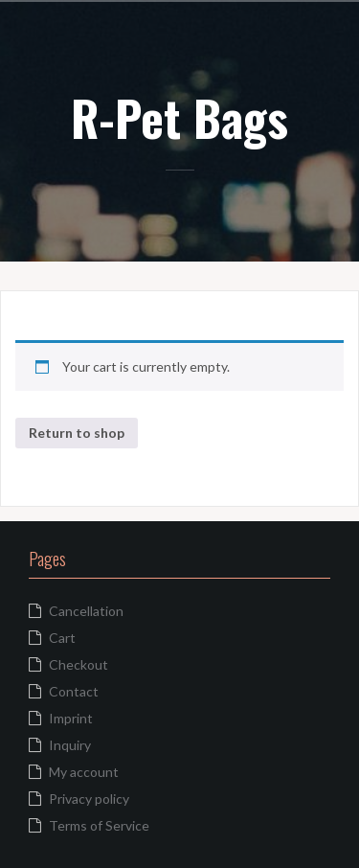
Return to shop (77, 433)
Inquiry (70, 745)
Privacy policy (89, 799)
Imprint (71, 718)
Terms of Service (99, 825)
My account (84, 772)
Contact (74, 691)
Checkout (79, 664)
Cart (62, 638)
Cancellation (86, 611)
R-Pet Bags (179, 117)
